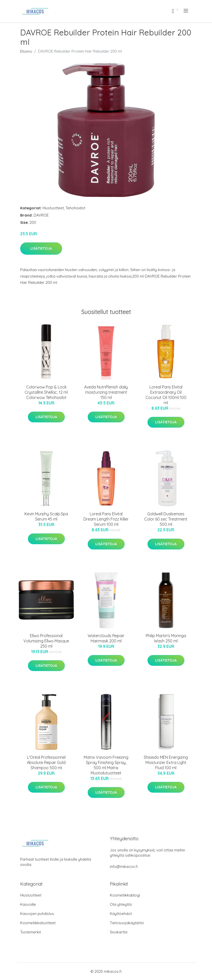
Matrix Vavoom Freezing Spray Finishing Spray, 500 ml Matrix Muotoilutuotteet (106, 765)
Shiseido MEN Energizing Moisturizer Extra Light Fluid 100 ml (166, 762)
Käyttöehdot (121, 914)
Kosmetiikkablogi (125, 895)
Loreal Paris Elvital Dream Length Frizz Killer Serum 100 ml (106, 519)
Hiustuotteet (53, 208)
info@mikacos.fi (124, 867)
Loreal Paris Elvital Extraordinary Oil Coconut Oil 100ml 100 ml (166, 395)
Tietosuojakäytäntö (127, 923)
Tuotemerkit (31, 932)
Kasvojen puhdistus (37, 914)
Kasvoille (28, 904)
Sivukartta (119, 932)
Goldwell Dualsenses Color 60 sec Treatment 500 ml (166, 519)
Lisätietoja (41, 248)
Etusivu (26, 51)
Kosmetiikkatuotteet (38, 923)
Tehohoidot (75, 208)
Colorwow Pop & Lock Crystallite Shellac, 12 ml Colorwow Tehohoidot (46, 392)
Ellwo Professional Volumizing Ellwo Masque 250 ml (46, 641)
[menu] (186, 11)
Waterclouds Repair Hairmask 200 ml (106, 638)
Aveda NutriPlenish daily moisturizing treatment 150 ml (106, 392)
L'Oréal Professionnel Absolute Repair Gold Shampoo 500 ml (46, 762)
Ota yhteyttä (121, 904)
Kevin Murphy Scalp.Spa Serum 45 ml (46, 516)
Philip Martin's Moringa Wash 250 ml (166, 638)
